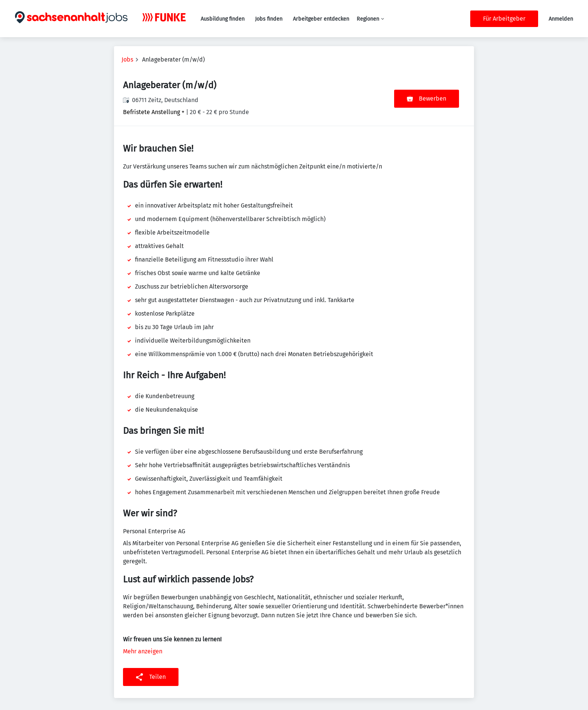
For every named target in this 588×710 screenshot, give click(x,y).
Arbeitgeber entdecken (321, 19)
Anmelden (561, 19)
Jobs (127, 59)
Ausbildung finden (223, 19)
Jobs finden (269, 19)
